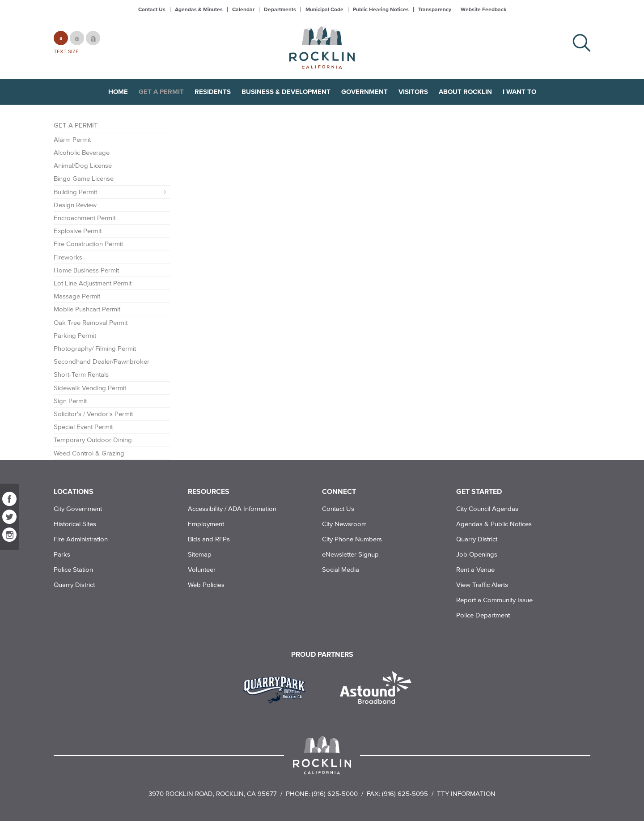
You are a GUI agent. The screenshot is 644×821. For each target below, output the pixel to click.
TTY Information (466, 793)
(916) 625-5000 (335, 793)
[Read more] (278, 689)
